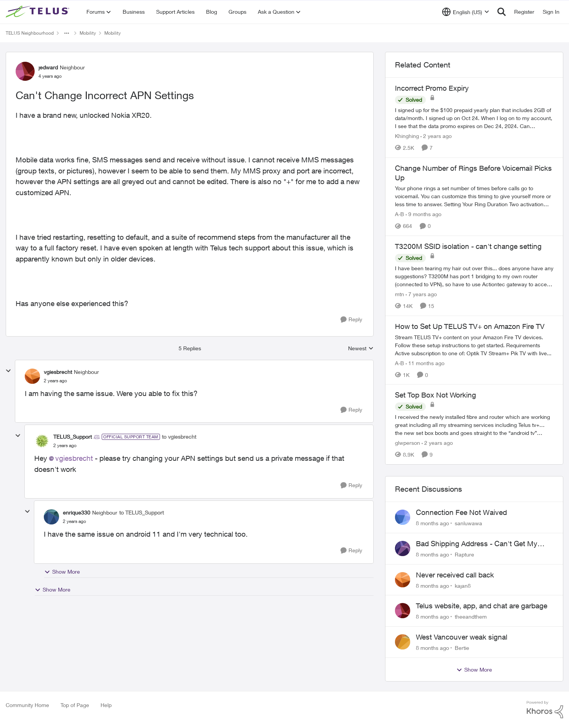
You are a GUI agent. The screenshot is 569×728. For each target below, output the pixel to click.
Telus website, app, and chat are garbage (482, 606)
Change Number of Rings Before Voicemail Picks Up (473, 173)
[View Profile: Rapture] (403, 548)
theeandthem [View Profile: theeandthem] (471, 617)
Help (106, 705)
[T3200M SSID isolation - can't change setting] (474, 276)
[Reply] (351, 320)
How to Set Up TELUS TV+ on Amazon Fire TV (470, 326)
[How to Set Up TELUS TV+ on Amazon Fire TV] (474, 345)
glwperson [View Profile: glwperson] (408, 443)
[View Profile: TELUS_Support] (42, 441)
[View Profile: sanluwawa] (403, 517)
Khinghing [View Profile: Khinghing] (407, 136)
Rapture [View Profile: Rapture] (464, 554)
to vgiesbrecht (179, 437)
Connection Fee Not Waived (461, 512)
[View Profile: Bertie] (403, 642)
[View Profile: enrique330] (51, 517)
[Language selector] (466, 12)
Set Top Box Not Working (436, 395)
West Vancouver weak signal (462, 637)
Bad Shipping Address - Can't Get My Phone (477, 544)
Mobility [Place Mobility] (88, 33)
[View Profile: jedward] (25, 71)
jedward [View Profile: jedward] (48, 67)
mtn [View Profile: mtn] (400, 294)
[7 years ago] (421, 294)
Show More (62, 572)
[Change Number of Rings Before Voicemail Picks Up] (474, 196)
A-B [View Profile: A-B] (400, 214)
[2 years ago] (436, 136)
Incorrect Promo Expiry (432, 88)
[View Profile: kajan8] (403, 580)
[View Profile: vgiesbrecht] (32, 376)
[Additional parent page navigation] (67, 33)
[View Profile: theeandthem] (403, 611)
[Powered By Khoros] (545, 710)
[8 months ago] (432, 523)
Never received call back (455, 575)
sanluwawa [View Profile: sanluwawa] (468, 523)
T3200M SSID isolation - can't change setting (468, 246)
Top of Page (75, 705)
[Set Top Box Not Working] (474, 425)
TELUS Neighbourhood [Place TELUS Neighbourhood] (30, 33)
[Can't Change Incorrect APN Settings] (55, 381)
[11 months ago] (425, 363)
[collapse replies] (8, 371)
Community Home (27, 705)
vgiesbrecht (74, 458)
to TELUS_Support (141, 512)
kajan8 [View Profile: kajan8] (463, 585)
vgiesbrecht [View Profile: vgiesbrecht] (58, 372)
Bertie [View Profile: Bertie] (462, 648)
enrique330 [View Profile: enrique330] (77, 512)
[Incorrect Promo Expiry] (474, 118)
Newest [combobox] (361, 349)
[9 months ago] (424, 214)
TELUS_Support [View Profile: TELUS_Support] (73, 437)
